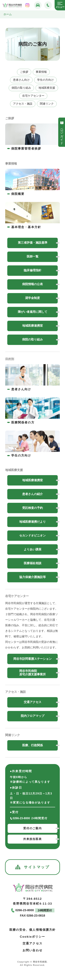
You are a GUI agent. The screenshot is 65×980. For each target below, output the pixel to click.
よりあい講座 (33, 549)
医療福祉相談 (33, 563)
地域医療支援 (47, 88)
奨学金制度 (32, 298)
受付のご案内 (33, 828)
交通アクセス (33, 702)
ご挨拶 (24, 72)
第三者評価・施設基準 (33, 243)
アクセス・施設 (23, 104)
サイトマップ (32, 867)
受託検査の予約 (32, 508)
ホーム (8, 14)
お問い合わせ (32, 950)
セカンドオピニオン (32, 536)
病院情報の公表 (32, 284)
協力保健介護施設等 (32, 577)
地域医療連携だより (32, 522)
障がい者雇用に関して (33, 312)
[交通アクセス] (38, 5)
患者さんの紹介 (32, 494)
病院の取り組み (21, 88)
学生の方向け (45, 80)
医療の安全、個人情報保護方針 (32, 930)
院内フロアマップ (33, 716)
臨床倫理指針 (33, 270)
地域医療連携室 (32, 326)
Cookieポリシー (33, 937)
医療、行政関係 (32, 745)
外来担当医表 (33, 839)
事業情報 (41, 72)
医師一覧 (33, 256)
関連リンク (47, 104)
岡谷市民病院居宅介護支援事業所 (32, 673)
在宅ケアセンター (33, 96)
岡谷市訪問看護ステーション (32, 659)
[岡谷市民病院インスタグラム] (27, 5)
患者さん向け (21, 80)
